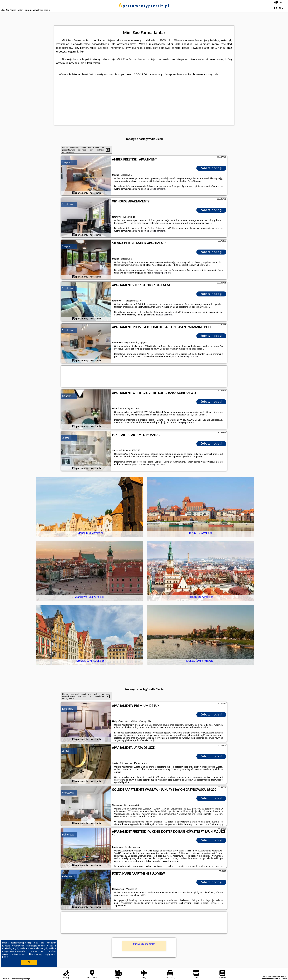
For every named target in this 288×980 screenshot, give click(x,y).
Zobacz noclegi (211, 168)
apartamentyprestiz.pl (144, 6)
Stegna (66, 162)
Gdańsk (66, 396)
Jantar (66, 438)
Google (6, 946)
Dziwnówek (69, 876)
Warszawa (68, 793)
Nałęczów (68, 709)
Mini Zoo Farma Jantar (144, 944)
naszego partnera (157, 189)
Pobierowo (68, 835)
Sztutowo (67, 204)
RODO (5, 957)
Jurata (66, 751)
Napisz (284, 979)
